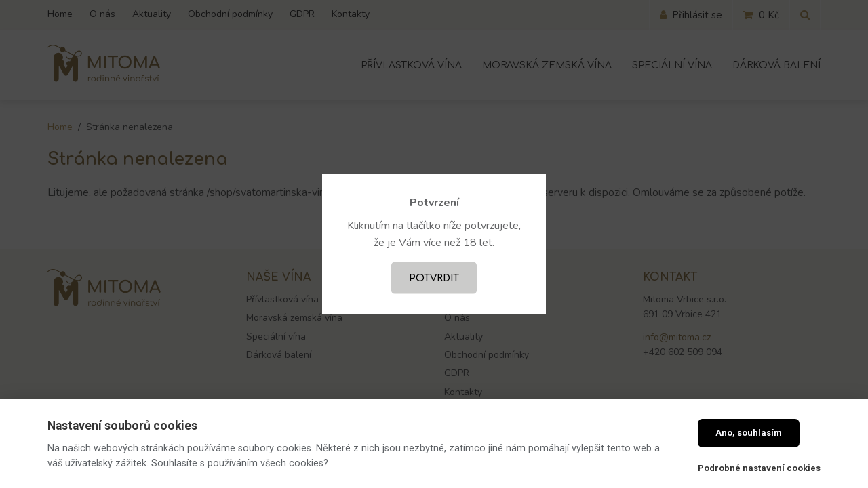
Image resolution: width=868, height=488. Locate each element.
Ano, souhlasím (749, 433)
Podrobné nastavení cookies (759, 468)
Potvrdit (434, 278)
